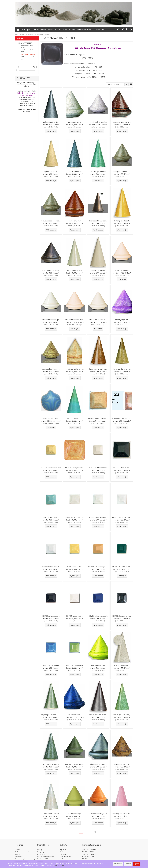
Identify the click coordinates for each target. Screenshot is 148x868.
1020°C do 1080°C (88, 848)
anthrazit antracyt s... (51, 122)
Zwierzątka (63, 851)
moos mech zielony (51, 764)
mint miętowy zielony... (122, 715)
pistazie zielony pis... (75, 813)
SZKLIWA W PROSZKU (24, 43)
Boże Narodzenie (65, 853)
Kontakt (18, 851)
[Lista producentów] (115, 84)
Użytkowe (63, 846)
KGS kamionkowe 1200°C (28, 57)
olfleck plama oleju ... (98, 764)
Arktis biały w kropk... (98, 122)
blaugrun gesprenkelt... (98, 171)
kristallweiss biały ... (122, 665)
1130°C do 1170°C (88, 853)
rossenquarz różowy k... (122, 813)
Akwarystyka (64, 858)
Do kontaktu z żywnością (46, 853)
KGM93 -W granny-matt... (75, 665)
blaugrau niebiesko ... (75, 171)
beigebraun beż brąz (51, 171)
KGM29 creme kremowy (51, 468)
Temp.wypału (42, 848)
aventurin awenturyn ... (122, 122)
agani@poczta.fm (27, 101)
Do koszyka (122, 279)
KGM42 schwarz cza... (122, 468)
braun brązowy (75, 221)
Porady (40, 846)
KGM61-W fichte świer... (122, 566)
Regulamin (18, 853)
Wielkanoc (63, 855)
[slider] (18, 70)
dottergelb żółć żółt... (122, 221)
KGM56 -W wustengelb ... (98, 566)
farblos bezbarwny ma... (75, 319)
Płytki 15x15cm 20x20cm (68, 860)
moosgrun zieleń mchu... (75, 764)
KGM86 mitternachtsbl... (98, 616)
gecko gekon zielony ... (51, 369)
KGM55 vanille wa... (75, 566)
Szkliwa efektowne (39, 30)
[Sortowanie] (127, 84)
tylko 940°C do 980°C (89, 846)
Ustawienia (118, 864)
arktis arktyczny (75, 122)
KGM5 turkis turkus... (51, 517)
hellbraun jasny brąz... (122, 369)
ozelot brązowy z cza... (122, 764)
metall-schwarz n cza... (98, 715)
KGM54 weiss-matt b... (51, 566)
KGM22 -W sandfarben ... (98, 418)
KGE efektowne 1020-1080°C (27, 46)
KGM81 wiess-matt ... (75, 616)
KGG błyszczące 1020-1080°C (27, 51)
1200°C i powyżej (88, 855)
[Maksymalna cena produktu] (33, 67)
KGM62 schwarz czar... (51, 616)
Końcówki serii (99, 30)
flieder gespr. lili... (122, 319)
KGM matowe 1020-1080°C (29, 54)
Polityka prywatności (22, 848)
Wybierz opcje (51, 131)
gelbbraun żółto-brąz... (75, 369)
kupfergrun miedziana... (51, 715)
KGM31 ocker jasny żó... (75, 468)
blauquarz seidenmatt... (51, 221)
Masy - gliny (26, 30)
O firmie (18, 846)
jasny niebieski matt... (51, 418)
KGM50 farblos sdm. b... (75, 517)
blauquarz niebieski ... (122, 171)
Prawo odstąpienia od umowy (25, 855)
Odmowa (128, 864)
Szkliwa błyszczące (55, 30)
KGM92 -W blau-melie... (51, 665)
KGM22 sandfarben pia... (122, 418)
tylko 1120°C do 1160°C (90, 851)
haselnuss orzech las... (98, 369)
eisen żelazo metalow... (51, 270)
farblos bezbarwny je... (51, 319)
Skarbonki (63, 848)
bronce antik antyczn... (98, 221)
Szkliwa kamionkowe (84, 30)
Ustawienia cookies (21, 858)
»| (95, 832)
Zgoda (136, 864)
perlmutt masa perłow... (51, 813)
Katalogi (40, 858)
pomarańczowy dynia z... (98, 813)
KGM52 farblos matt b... (98, 517)
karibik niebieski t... (75, 418)
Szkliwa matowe (69, 30)
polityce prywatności (61, 865)
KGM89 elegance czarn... (122, 616)
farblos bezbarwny (75, 270)
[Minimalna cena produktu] (18, 67)
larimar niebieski (75, 715)
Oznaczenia (41, 851)
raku (22, 59)
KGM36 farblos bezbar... (98, 468)
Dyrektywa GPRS (43, 855)
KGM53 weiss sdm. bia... (122, 517)
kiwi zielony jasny (98, 665)
